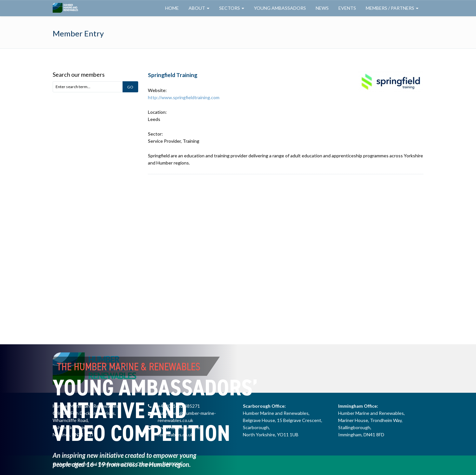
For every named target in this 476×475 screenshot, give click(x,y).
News (322, 8)
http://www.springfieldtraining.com (184, 97)
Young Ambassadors (280, 8)
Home (172, 8)
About (199, 8)
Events (347, 8)
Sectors (232, 8)
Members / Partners (392, 8)
